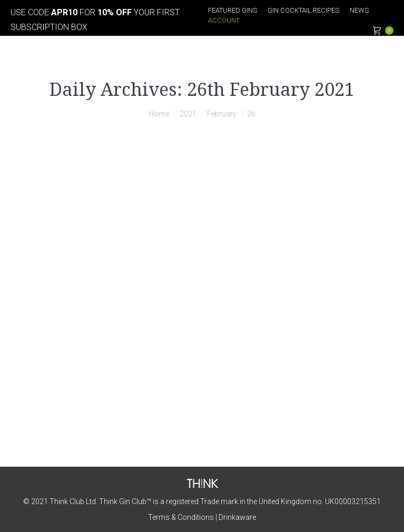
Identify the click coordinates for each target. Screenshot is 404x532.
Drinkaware (237, 517)
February (222, 114)
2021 (188, 114)
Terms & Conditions (181, 517)
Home (159, 114)
